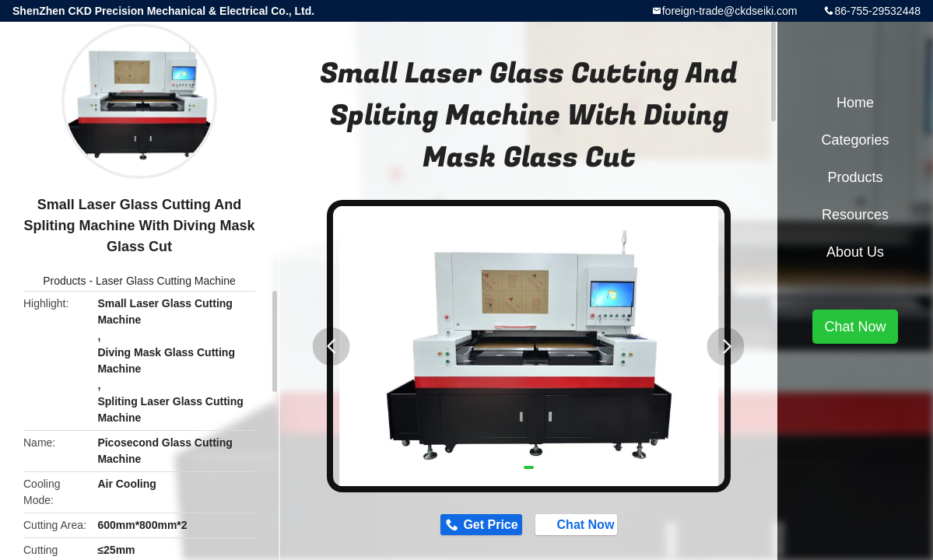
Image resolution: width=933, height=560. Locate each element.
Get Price (472, 528)
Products (64, 281)
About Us (855, 252)
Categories (855, 140)
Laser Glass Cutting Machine (166, 281)
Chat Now (596, 527)
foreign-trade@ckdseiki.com (730, 11)
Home (855, 103)
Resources (855, 215)
